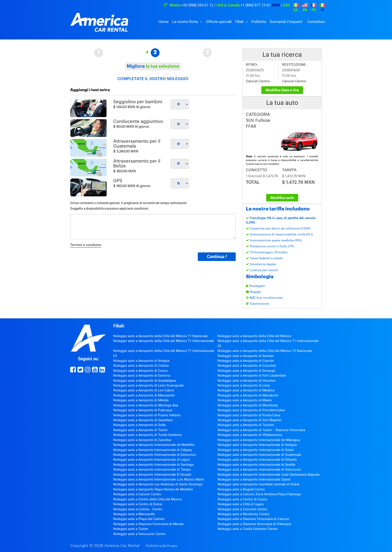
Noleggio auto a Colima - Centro (138, 509)
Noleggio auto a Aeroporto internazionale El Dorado (152, 475)
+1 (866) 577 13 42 (255, 5)
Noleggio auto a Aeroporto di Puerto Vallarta (147, 415)
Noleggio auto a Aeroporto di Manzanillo (144, 395)
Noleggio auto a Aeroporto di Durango (247, 371)
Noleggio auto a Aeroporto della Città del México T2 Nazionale (265, 351)
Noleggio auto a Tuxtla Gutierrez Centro (248, 529)
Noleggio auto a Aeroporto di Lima (244, 385)
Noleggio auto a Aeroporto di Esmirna (142, 376)
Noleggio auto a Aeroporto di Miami (245, 400)
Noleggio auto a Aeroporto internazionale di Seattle (256, 465)
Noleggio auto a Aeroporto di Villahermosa (250, 435)
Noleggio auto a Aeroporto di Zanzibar (142, 440)
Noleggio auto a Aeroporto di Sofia (139, 425)
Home (164, 22)
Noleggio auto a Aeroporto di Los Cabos (144, 390)
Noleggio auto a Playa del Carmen (139, 519)
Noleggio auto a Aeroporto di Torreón (246, 425)
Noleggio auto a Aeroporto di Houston (247, 381)
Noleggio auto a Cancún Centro (137, 494)
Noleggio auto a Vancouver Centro (139, 534)
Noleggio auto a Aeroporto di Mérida (141, 400)
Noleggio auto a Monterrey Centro (243, 514)
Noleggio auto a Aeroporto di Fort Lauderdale (252, 376)
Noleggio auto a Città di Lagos (241, 504)
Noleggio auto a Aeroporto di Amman (246, 356)
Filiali (240, 22)
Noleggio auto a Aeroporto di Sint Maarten (250, 420)
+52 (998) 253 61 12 (197, 5)
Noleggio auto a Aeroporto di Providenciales (251, 410)
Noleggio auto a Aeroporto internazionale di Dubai (256, 450)
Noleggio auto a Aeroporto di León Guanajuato (149, 385)
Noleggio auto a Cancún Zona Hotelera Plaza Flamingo (259, 494)
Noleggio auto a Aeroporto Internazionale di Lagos (152, 460)
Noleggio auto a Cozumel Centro (242, 509)
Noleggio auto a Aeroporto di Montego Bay (146, 405)
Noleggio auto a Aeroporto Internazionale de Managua (259, 440)
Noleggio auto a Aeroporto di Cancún (246, 361)
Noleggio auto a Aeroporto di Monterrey (248, 405)
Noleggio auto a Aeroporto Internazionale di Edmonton (155, 455)
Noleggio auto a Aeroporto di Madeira (246, 390)
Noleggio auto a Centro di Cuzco (242, 499)
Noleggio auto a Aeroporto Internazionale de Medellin (154, 445)
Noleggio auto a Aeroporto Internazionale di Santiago (154, 465)
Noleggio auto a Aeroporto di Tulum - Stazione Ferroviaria (261, 430)
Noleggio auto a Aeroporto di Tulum (140, 430)
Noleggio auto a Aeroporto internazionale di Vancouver (259, 469)
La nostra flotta (186, 22)
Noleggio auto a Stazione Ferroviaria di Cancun (253, 519)
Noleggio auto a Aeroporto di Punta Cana (249, 415)
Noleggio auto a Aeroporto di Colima (141, 366)
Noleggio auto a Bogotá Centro (241, 489)
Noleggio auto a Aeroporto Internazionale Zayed (254, 479)
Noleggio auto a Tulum (131, 529)
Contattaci (316, 22)
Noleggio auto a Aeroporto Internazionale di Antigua (257, 445)
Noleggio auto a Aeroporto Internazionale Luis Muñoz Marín (159, 479)
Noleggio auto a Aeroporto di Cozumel (247, 366)
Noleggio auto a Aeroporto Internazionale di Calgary (153, 450)
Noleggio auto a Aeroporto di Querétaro (143, 420)
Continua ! (217, 257)
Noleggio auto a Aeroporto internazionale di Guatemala (259, 455)
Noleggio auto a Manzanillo (134, 514)
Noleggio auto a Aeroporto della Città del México (254, 336)
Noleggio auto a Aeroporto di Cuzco (140, 371)
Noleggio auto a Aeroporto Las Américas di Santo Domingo (158, 484)
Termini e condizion (86, 245)
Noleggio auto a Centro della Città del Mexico (148, 499)
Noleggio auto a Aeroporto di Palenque (143, 410)
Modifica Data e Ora (282, 90)
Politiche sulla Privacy (162, 546)
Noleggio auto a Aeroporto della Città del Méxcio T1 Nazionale (160, 336)
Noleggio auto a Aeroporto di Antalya (141, 361)
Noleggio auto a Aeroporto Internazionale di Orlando (257, 460)
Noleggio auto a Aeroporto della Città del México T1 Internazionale (164, 341)
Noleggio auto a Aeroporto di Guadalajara (145, 381)
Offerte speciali (219, 22)
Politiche (259, 22)
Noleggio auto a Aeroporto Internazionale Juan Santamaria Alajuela (269, 475)
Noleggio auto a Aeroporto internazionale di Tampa (152, 469)
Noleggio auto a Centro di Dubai (138, 504)
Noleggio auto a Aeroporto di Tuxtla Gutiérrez (148, 435)
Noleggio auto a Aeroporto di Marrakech (248, 395)
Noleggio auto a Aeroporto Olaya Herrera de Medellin (153, 489)
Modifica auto (282, 198)
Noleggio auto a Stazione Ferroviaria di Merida (148, 524)
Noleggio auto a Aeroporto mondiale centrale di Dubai (258, 484)
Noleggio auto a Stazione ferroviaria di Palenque (254, 524)
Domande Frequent (286, 22)
